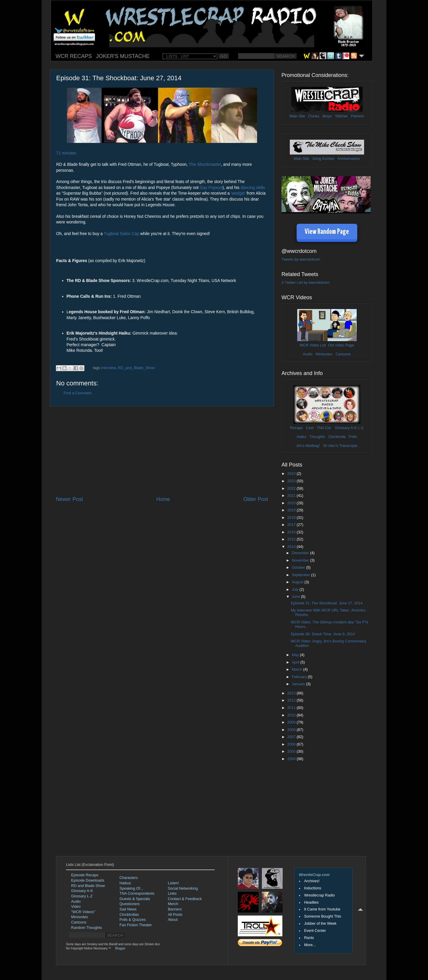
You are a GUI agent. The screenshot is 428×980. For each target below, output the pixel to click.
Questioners (130, 904)
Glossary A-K (346, 428)
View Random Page (327, 232)
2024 (292, 474)
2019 (292, 510)
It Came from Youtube (322, 909)
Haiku (301, 437)
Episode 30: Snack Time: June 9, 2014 (323, 634)
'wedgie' (238, 193)
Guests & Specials (135, 899)
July (296, 590)
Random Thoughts (86, 928)
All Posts (175, 915)
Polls (353, 437)
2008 (292, 730)
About (173, 920)
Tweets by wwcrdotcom (301, 259)
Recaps (296, 428)
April (296, 662)
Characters (129, 878)
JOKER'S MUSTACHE (123, 56)
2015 (292, 539)
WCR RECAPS (74, 56)
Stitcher (342, 116)
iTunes (314, 116)
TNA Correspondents (137, 894)
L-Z (360, 428)
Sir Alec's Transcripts (340, 446)
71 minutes (66, 153)
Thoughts (317, 437)
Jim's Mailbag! (308, 446)
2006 (292, 744)
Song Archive (323, 159)
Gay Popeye (211, 188)
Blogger (120, 948)
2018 (292, 518)
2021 (292, 496)
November (301, 560)
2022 (292, 489)
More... (310, 945)
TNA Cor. (324, 428)
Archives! (312, 881)
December (301, 553)
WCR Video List (313, 345)
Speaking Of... (131, 888)
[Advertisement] (162, 451)
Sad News (128, 909)
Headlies (311, 902)
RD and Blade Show (88, 886)
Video (76, 907)
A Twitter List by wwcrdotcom (305, 283)
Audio (308, 354)
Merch (173, 904)
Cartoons (343, 354)
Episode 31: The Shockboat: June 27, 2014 (326, 603)
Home (163, 499)
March (298, 669)
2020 (292, 503)
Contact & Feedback (185, 899)
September (302, 575)
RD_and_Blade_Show (136, 368)
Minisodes (324, 354)
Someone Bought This (322, 916)
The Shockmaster (205, 164)
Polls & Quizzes (133, 920)
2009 (292, 722)
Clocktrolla (337, 437)
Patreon (358, 116)
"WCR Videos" (83, 912)
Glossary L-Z (82, 896)
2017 (292, 525)
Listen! (173, 883)
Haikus (125, 883)
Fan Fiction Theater (136, 925)
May (296, 655)
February (300, 677)
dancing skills (253, 188)
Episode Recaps (85, 875)
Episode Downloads (88, 880)
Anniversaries (349, 159)
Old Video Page (341, 345)
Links (172, 894)
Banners (175, 909)
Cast (310, 428)
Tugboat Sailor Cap (121, 234)
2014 (292, 547)
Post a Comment (78, 393)
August (298, 582)
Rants (309, 938)
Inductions (313, 888)
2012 (292, 700)
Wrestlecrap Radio (319, 895)
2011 (292, 708)
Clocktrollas (129, 915)
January (299, 684)
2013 (292, 693)
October (299, 568)
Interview (108, 368)
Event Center (315, 931)
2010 (292, 715)
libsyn (327, 116)
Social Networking (183, 888)
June (296, 597)
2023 (292, 481)
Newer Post (69, 499)
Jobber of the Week (320, 924)
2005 (292, 751)
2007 (292, 737)
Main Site (297, 116)
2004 (292, 759)
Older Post (256, 499)
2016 (292, 532)
